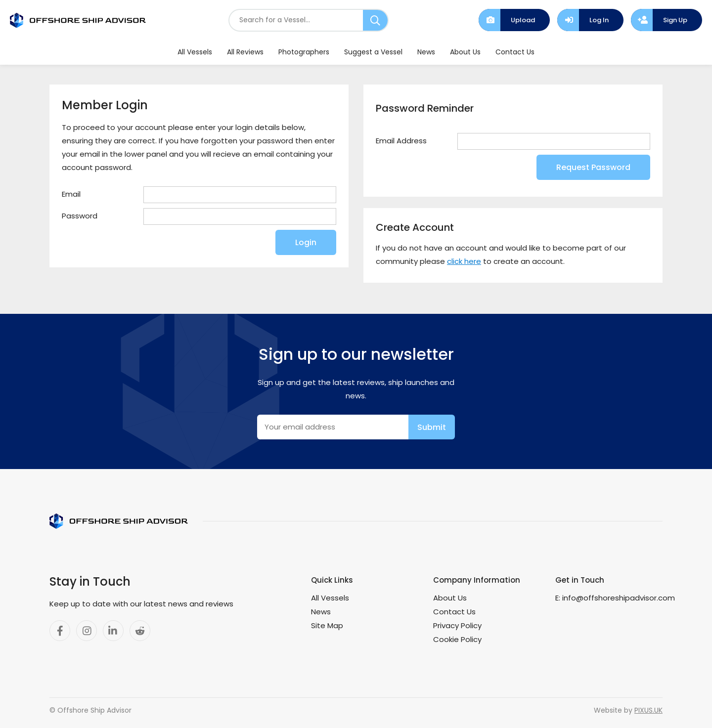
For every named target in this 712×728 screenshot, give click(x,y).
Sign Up (675, 20)
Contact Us (515, 52)
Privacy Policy (457, 625)
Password (80, 216)
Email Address (401, 141)
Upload (523, 20)
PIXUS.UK (648, 710)
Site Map (327, 625)
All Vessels (195, 52)
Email (71, 194)
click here (464, 261)
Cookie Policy (457, 639)
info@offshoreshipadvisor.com (619, 598)
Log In (599, 20)
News (426, 52)
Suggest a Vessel (373, 52)
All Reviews (245, 52)
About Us (465, 52)
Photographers (304, 52)
